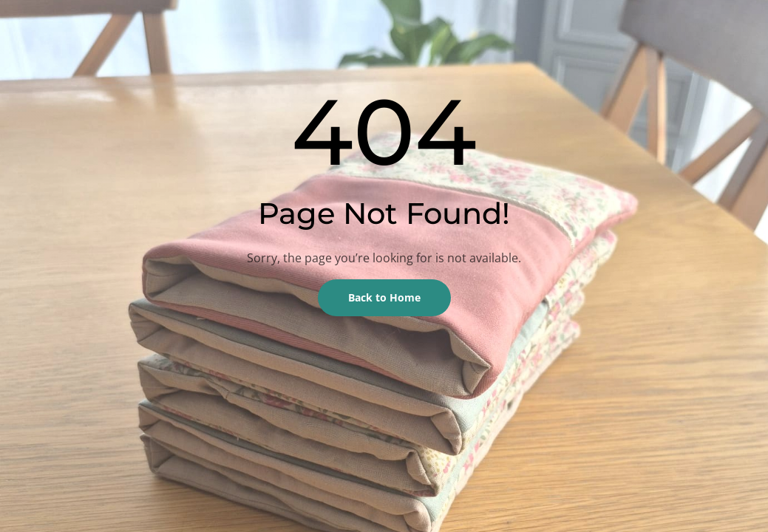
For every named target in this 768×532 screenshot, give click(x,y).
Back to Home (384, 297)
